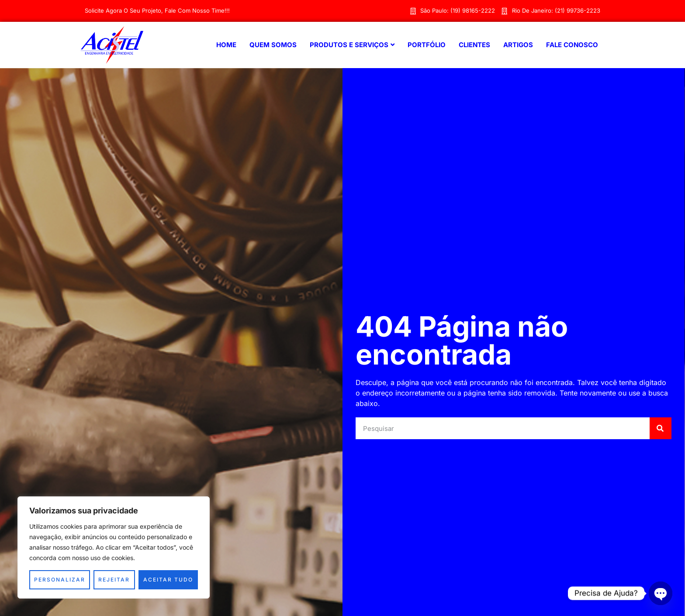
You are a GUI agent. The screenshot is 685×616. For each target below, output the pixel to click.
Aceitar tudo (168, 580)
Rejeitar (114, 580)
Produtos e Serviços (352, 45)
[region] (114, 547)
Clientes (474, 45)
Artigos (518, 45)
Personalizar (60, 580)
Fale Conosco (572, 45)
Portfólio (427, 45)
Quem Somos (273, 45)
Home (226, 45)
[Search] (661, 428)
